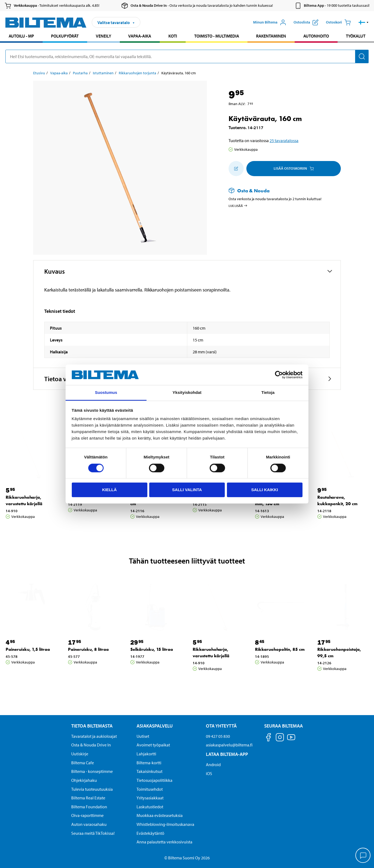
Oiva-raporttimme (87, 815)
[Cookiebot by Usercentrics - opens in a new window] (279, 375)
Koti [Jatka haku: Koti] (173, 36)
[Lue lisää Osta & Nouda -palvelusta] (279, 191)
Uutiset (143, 736)
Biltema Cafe (83, 763)
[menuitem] (21, 37)
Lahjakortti (146, 754)
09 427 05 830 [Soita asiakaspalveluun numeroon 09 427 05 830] (218, 736)
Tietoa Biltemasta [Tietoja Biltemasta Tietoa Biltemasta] (92, 726)
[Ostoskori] (338, 22)
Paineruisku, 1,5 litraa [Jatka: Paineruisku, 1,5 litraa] (28, 649)
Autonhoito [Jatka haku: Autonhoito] (316, 36)
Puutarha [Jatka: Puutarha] (80, 73)
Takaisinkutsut (149, 771)
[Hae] (362, 56)
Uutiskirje (80, 754)
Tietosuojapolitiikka (154, 780)
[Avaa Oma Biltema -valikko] (270, 22)
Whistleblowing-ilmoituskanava (165, 824)
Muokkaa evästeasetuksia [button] (160, 815)
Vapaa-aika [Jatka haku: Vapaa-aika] (140, 36)
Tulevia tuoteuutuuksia (92, 789)
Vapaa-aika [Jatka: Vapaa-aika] (59, 73)
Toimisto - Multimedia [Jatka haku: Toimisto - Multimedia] (217, 36)
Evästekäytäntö (150, 833)
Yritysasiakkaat (150, 798)
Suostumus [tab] (106, 393)
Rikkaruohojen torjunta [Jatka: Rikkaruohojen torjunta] (137, 73)
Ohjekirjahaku (84, 780)
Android (213, 765)
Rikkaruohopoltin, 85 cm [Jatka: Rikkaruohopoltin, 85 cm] (280, 649)
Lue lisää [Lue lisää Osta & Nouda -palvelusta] (238, 206)
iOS (209, 773)
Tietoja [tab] (268, 393)
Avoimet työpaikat (153, 745)
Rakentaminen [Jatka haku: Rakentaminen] (271, 36)
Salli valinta (187, 490)
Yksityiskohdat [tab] (187, 393)
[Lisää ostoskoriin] (236, 169)
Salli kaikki (265, 490)
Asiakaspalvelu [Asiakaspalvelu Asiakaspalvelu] (155, 726)
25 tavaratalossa (284, 140)
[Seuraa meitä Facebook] (268, 738)
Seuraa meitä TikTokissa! (93, 833)
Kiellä (109, 490)
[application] (363, 856)
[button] (364, 22)
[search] (187, 56)
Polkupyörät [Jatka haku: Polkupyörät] (65, 36)
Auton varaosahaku (89, 824)
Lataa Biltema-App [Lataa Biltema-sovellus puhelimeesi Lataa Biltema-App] (227, 754)
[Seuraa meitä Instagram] (280, 738)
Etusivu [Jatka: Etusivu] (39, 73)
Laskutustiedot (150, 807)
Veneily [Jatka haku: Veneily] (103, 36)
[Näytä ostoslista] (306, 22)
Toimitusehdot (150, 789)
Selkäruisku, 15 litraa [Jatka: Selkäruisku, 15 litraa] (152, 649)
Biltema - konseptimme (92, 771)
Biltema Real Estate (88, 798)
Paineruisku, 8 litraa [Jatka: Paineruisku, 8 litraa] (88, 649)
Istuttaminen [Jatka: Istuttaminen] (103, 73)
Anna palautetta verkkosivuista (164, 842)
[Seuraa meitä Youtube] (291, 740)
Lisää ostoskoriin (294, 168)
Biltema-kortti (149, 763)
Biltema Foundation (89, 807)
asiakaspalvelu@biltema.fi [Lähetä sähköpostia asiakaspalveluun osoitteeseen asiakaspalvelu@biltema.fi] (229, 745)
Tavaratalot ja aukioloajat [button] (94, 736)
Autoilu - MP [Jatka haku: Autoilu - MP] (21, 36)
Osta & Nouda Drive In (91, 745)
